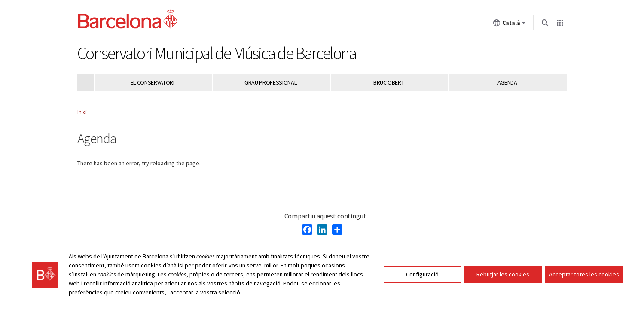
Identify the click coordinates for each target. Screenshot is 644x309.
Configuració (422, 274)
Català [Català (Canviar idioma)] (510, 24)
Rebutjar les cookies (503, 274)
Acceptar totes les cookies (584, 274)
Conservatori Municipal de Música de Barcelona (217, 53)
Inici (82, 112)
